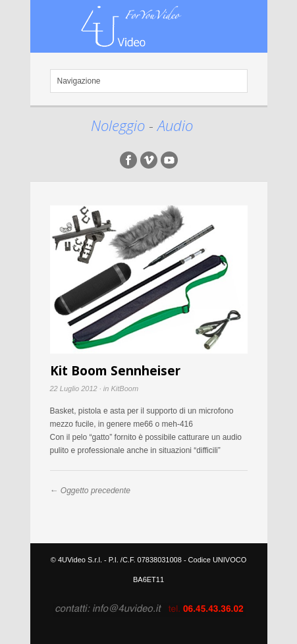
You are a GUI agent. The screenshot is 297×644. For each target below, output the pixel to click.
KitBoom (124, 389)
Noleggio (120, 125)
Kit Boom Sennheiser (115, 371)
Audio (175, 125)
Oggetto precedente (95, 491)
